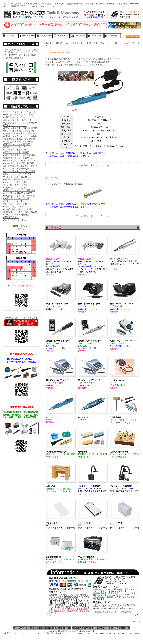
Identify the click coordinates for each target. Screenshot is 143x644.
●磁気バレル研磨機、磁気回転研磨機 (20, 128)
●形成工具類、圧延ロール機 (16, 198)
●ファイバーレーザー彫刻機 (16, 169)
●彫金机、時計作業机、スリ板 (17, 209)
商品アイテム (62, 43)
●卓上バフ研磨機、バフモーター (18, 120)
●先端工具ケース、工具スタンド (18, 117)
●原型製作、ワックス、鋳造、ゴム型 (20, 212)
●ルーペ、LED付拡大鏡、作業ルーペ (20, 133)
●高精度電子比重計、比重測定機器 (19, 155)
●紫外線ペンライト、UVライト (17, 147)
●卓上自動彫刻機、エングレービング (20, 166)
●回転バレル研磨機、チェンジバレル (20, 131)
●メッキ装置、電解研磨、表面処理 (19, 163)
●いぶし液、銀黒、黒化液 (15, 185)
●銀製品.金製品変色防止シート (17, 179)
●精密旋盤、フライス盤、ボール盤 (19, 196)
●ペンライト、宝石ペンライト (17, 150)
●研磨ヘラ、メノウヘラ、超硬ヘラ (19, 190)
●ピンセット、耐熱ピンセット (17, 204)
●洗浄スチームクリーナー (15, 125)
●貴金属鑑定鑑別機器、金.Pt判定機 (19, 139)
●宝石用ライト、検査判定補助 (17, 144)
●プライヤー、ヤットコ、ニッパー (19, 201)
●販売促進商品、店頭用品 (15, 188)
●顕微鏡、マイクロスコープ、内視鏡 (20, 136)
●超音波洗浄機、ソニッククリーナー (20, 123)
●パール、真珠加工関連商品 (16, 215)
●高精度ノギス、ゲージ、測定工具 (19, 161)
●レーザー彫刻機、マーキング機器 (19, 171)
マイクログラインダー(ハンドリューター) (92, 43)
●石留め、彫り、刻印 (13, 207)
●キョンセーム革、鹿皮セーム (17, 177)
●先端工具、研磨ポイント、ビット (19, 115)
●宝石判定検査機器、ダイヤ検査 (18, 142)
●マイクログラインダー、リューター (20, 112)
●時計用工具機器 (11, 217)
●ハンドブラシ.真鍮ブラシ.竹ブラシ (19, 193)
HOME (48, 43)
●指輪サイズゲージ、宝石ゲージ (18, 158)
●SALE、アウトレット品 (14, 220)
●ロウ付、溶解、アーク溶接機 (17, 174)
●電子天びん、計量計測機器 (16, 152)
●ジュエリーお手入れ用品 (15, 182)
